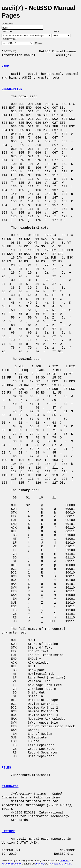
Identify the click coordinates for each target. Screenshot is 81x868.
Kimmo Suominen (12, 864)
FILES (6, 768)
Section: (9, 31)
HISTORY (8, 831)
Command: (9, 24)
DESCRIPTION (12, 89)
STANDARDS (10, 787)
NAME (5, 67)
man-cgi (40, 864)
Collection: (10, 39)
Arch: (58, 31)
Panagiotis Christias (60, 864)
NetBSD (65, 860)
